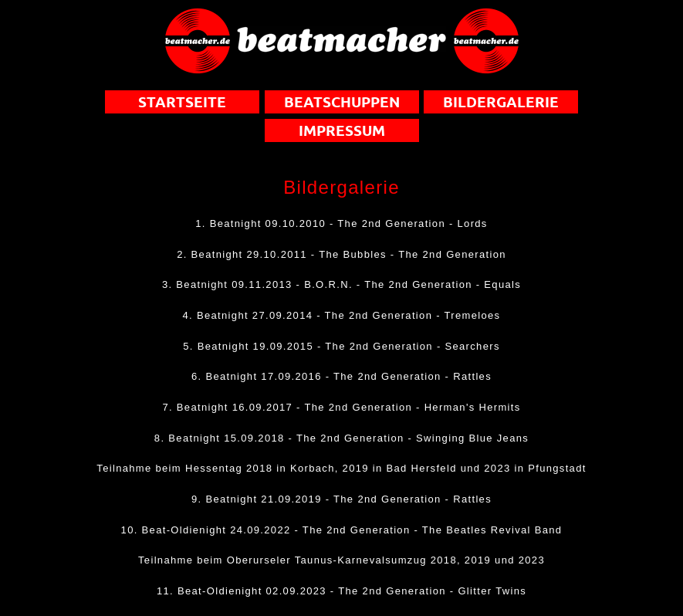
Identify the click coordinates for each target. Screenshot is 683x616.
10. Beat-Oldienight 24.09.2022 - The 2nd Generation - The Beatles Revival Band (342, 530)
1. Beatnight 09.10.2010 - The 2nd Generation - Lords (341, 223)
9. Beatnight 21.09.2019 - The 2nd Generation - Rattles (341, 499)
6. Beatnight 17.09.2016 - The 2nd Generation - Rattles (341, 376)
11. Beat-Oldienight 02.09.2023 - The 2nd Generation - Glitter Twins (341, 591)
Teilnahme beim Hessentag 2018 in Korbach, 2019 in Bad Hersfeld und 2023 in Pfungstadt (341, 468)
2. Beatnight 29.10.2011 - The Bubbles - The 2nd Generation (341, 254)
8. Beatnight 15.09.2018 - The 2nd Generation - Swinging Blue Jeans (341, 438)
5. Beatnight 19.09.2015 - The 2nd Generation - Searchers (341, 346)
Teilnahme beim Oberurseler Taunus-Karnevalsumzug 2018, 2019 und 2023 (341, 560)
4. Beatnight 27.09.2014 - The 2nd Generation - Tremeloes (342, 315)
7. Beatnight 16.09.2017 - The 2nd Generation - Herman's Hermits (341, 407)
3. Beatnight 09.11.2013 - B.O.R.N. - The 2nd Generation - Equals (341, 284)
